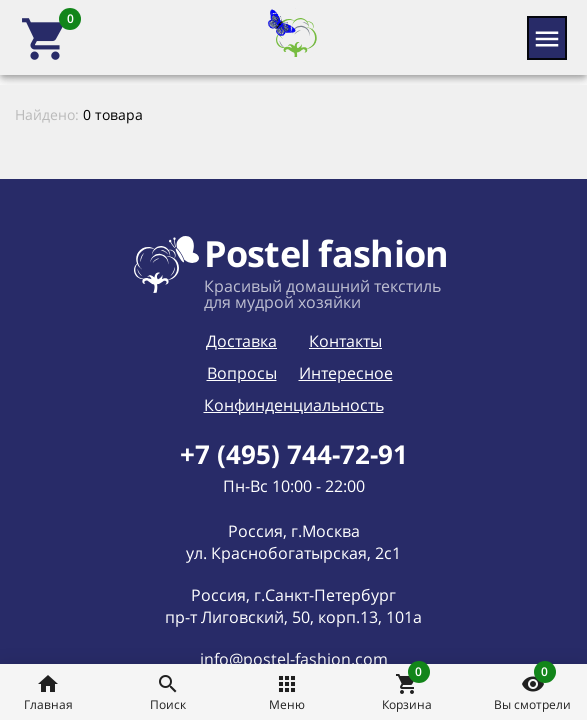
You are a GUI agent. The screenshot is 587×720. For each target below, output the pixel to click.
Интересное (346, 373)
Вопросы (242, 373)
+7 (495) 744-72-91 (294, 454)
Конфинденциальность (294, 405)
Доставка (241, 341)
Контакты (345, 341)
